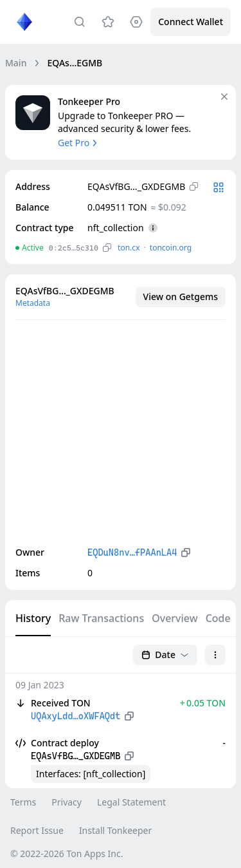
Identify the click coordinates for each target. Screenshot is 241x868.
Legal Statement (131, 802)
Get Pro (79, 143)
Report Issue (37, 830)
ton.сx (129, 248)
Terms (23, 802)
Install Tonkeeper (115, 830)
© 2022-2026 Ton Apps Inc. (67, 854)
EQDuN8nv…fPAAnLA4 (132, 552)
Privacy (67, 802)
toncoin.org (171, 248)
